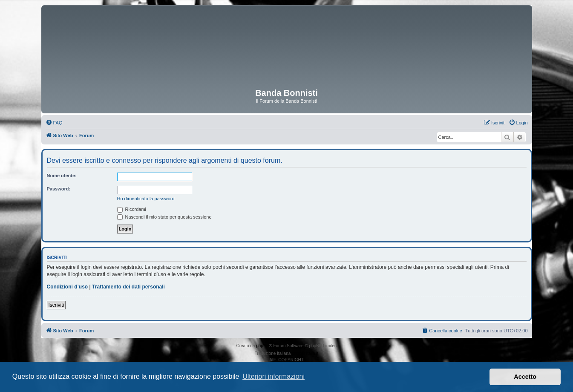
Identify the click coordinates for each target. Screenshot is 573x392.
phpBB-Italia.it (305, 353)
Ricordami (132, 209)
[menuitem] (54, 123)
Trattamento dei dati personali (128, 287)
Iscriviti (56, 305)
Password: (59, 189)
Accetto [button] (525, 377)
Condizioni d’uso (68, 287)
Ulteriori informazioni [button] (274, 376)
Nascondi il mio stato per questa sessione (164, 217)
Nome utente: (62, 176)
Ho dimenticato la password (146, 199)
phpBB (262, 346)
